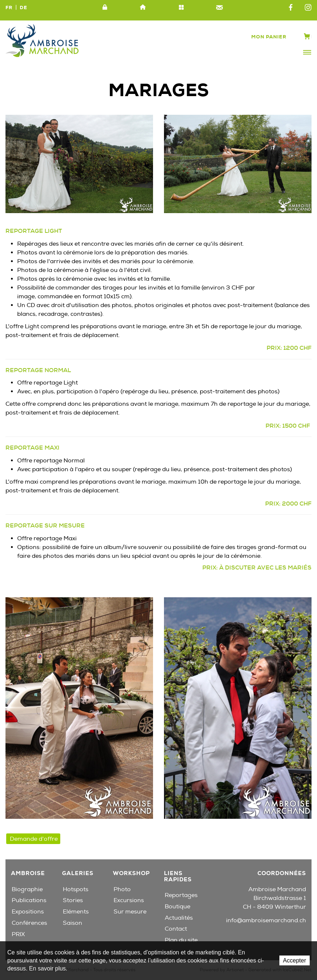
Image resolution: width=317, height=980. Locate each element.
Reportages (181, 895)
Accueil (143, 8)
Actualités (179, 918)
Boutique (177, 907)
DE (24, 7)
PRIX (18, 934)
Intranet (105, 8)
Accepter (295, 960)
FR (9, 7)
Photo (122, 889)
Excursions (129, 900)
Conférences (29, 923)
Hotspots (76, 889)
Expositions (28, 912)
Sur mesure (130, 912)
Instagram (308, 8)
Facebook (291, 8)
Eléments (76, 912)
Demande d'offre (34, 839)
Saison (72, 923)
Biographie (27, 889)
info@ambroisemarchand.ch (266, 920)
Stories (73, 900)
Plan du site (181, 8)
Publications (29, 900)
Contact (219, 8)
